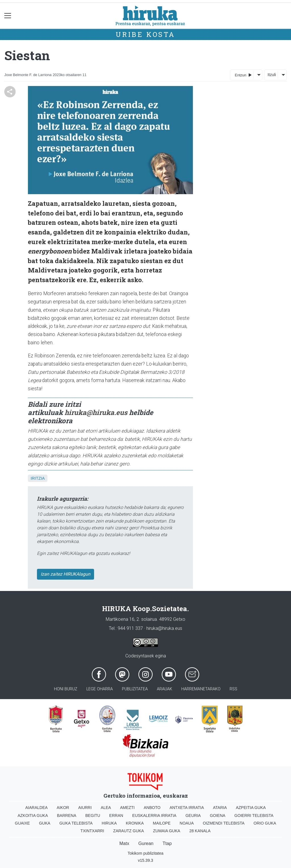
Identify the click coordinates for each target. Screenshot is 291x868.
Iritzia (38, 478)
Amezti (127, 808)
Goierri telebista (254, 815)
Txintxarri (92, 831)
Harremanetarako (201, 689)
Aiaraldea (37, 808)
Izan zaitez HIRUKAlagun (66, 574)
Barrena (67, 815)
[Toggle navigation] (8, 16)
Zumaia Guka (167, 831)
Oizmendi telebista (224, 823)
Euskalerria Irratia (154, 815)
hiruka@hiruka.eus (96, 412)
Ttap (167, 843)
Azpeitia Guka (251, 808)
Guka (45, 823)
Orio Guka (265, 823)
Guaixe (22, 823)
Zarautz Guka (128, 831)
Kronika (135, 823)
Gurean (146, 843)
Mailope (162, 823)
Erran (116, 815)
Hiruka (109, 823)
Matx (124, 843)
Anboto (152, 808)
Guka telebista (76, 823)
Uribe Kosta (145, 34)
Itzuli (272, 75)
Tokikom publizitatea (145, 853)
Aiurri (85, 808)
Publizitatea (135, 689)
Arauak (165, 689)
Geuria (193, 815)
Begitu (93, 815)
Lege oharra (100, 689)
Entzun (243, 75)
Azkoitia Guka (33, 815)
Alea (106, 808)
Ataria (220, 808)
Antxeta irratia (187, 808)
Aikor (63, 808)
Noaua (187, 823)
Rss (233, 689)
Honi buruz (66, 689)
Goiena (217, 815)
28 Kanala (200, 831)
